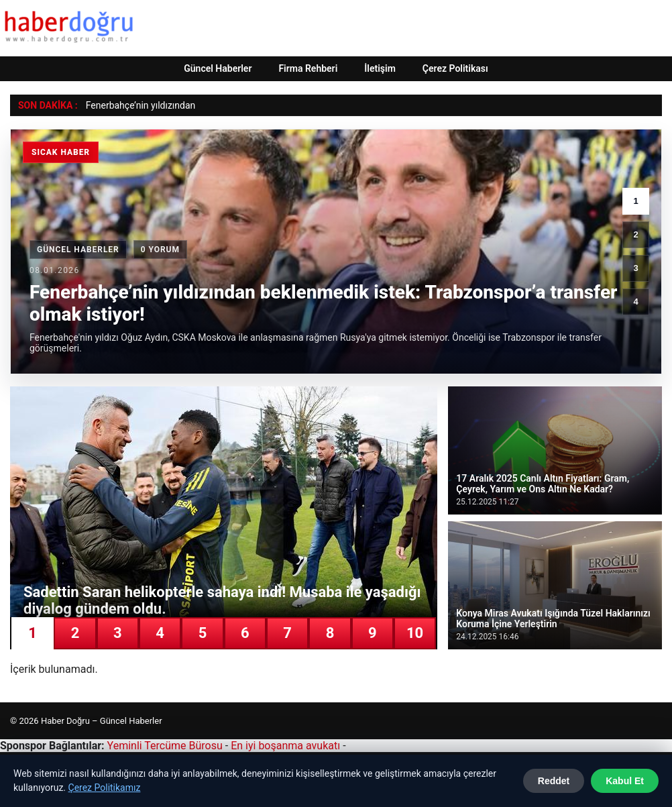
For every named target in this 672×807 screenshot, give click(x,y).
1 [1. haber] (635, 201)
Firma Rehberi (308, 68)
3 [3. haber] (635, 268)
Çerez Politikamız (105, 788)
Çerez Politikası (455, 68)
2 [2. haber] (635, 234)
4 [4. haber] (635, 302)
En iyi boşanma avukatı (285, 746)
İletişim (380, 68)
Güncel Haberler (218, 68)
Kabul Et (625, 781)
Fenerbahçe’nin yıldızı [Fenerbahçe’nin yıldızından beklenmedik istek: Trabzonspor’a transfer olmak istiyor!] (130, 105)
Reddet (554, 781)
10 (415, 633)
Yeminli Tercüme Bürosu (165, 746)
